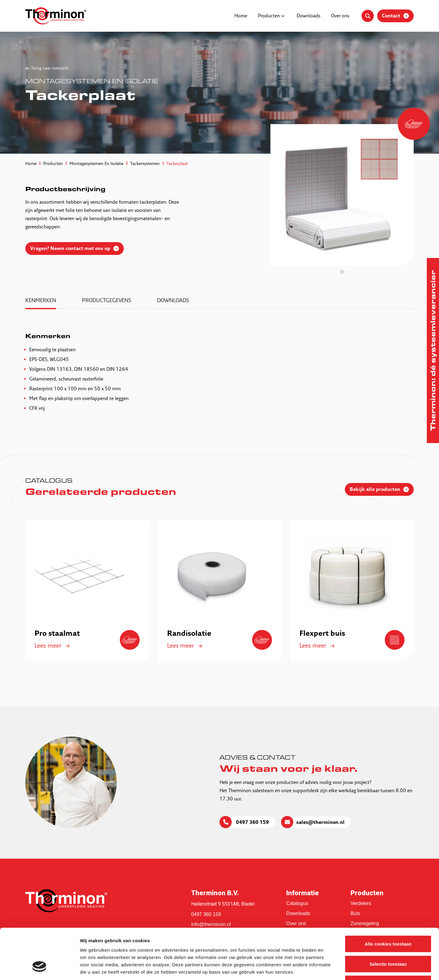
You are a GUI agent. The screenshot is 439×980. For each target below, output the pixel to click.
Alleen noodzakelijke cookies (388, 940)
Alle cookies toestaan (388, 900)
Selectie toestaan (388, 920)
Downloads (309, 16)
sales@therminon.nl (320, 823)
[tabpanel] (342, 195)
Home (241, 16)
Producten (269, 16)
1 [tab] (342, 272)
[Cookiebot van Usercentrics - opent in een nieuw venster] (39, 968)
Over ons (340, 16)
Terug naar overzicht (50, 68)
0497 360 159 (252, 823)
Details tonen (329, 968)
